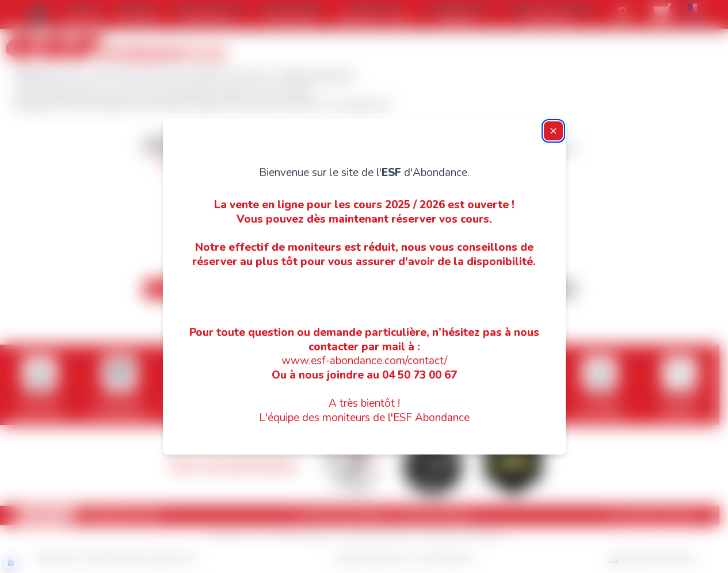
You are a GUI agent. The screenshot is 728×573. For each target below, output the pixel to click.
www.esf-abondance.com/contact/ (364, 361)
